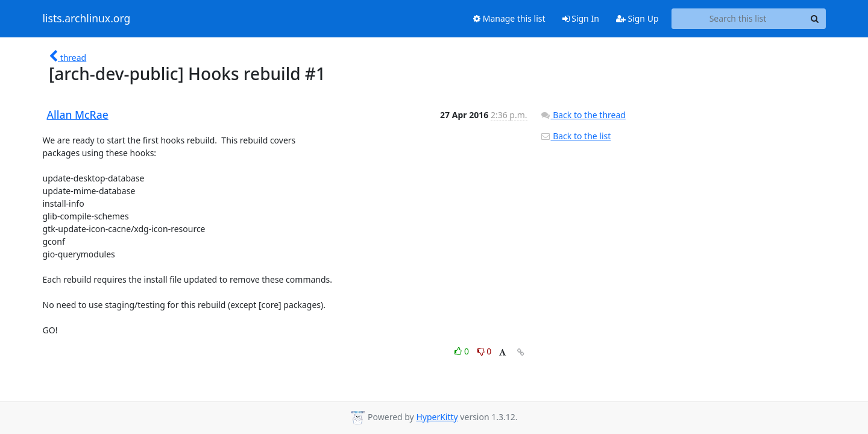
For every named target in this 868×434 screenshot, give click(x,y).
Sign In (581, 18)
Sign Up (637, 18)
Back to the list (576, 136)
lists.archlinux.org (87, 19)
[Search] (815, 19)
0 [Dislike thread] (485, 351)
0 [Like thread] (463, 351)
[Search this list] (738, 19)
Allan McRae (78, 115)
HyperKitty (437, 417)
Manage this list (509, 18)
